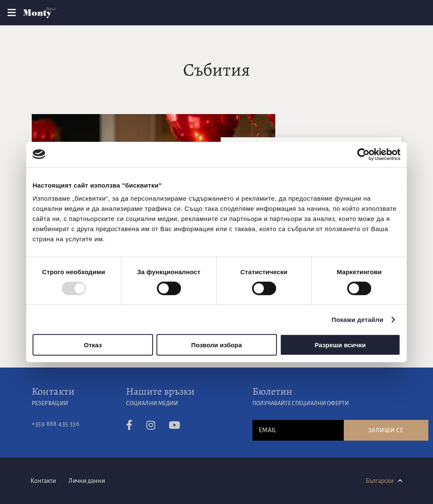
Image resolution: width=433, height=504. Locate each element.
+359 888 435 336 (56, 424)
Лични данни (87, 481)
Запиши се (386, 430)
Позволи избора (216, 345)
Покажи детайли (358, 319)
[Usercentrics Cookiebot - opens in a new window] (363, 154)
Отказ (93, 345)
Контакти (53, 391)
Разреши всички (340, 345)
